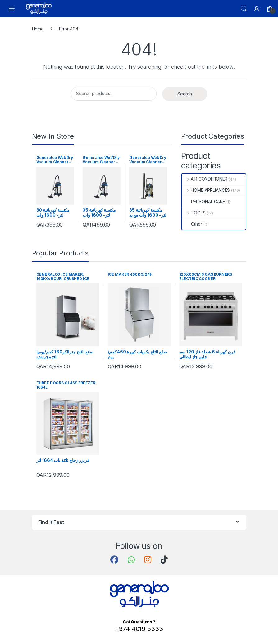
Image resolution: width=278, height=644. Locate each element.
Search (244, 9)
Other (192, 224)
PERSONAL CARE (203, 202)
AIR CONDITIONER (205, 179)
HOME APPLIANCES (206, 190)
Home (38, 29)
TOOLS (194, 213)
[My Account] (257, 9)
